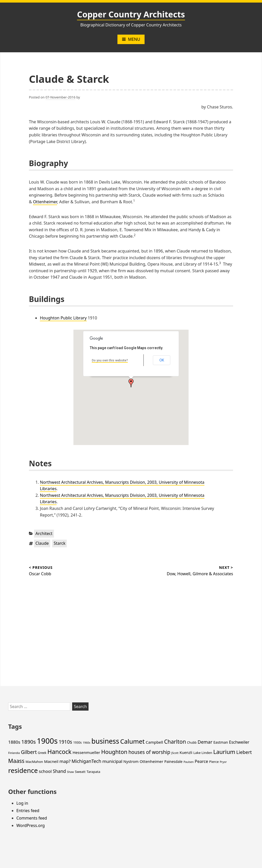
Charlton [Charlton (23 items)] (175, 742)
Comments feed (32, 818)
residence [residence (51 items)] (23, 770)
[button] (131, 383)
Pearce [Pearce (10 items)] (201, 761)
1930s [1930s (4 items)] (77, 743)
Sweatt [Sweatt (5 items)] (80, 772)
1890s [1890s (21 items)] (29, 742)
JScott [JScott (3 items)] (175, 753)
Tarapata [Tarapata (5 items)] (93, 772)
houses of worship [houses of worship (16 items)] (149, 752)
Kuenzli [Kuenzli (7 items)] (186, 752)
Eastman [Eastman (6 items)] (221, 742)
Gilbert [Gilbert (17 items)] (29, 752)
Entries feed (28, 811)
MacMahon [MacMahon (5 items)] (34, 762)
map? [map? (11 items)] (65, 761)
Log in (22, 803)
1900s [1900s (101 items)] (47, 741)
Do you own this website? (110, 360)
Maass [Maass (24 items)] (16, 761)
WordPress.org (31, 825)
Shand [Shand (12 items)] (59, 771)
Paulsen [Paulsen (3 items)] (188, 762)
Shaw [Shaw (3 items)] (70, 772)
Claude (42, 543)
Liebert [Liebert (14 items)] (244, 752)
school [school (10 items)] (45, 771)
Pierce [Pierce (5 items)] (214, 762)
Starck (60, 543)
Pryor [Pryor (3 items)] (223, 762)
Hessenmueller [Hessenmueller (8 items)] (86, 752)
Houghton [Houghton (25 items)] (114, 752)
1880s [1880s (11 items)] (14, 742)
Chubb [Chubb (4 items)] (192, 743)
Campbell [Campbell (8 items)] (154, 742)
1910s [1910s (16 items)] (65, 742)
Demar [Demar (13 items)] (205, 742)
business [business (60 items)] (105, 741)
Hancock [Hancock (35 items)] (59, 752)
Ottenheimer (45, 202)
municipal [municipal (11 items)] (112, 761)
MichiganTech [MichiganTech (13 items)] (86, 761)
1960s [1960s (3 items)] (86, 743)
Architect (44, 533)
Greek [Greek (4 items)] (42, 753)
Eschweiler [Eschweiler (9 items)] (239, 742)
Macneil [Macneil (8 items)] (51, 761)
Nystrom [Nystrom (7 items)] (131, 761)
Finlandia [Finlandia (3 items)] (14, 753)
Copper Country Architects (131, 14)
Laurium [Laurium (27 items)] (224, 752)
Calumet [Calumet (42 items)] (132, 741)
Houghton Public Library (63, 318)
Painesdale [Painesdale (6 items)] (173, 761)
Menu (131, 39)
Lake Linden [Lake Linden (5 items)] (203, 753)
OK (162, 360)
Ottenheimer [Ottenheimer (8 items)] (151, 761)
